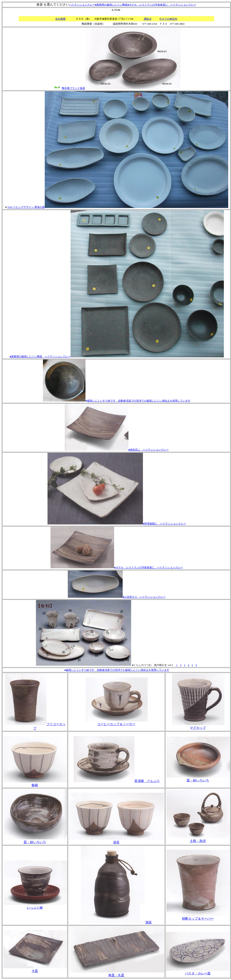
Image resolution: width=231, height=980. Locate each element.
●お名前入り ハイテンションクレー (144, 597)
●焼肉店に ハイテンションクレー (117, 450)
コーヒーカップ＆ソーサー (116, 724)
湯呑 (116, 842)
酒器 (148, 922)
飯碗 (35, 785)
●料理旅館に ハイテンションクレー (164, 524)
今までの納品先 (168, 19)
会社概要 (60, 19)
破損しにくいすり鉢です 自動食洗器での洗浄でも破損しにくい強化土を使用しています (139, 401)
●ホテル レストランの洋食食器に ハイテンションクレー (162, 5)
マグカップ (198, 728)
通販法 (148, 19)
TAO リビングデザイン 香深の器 (26, 207)
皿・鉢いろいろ (198, 780)
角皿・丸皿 (116, 975)
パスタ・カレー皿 (198, 973)
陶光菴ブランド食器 (73, 88)
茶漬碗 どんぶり (117, 781)
